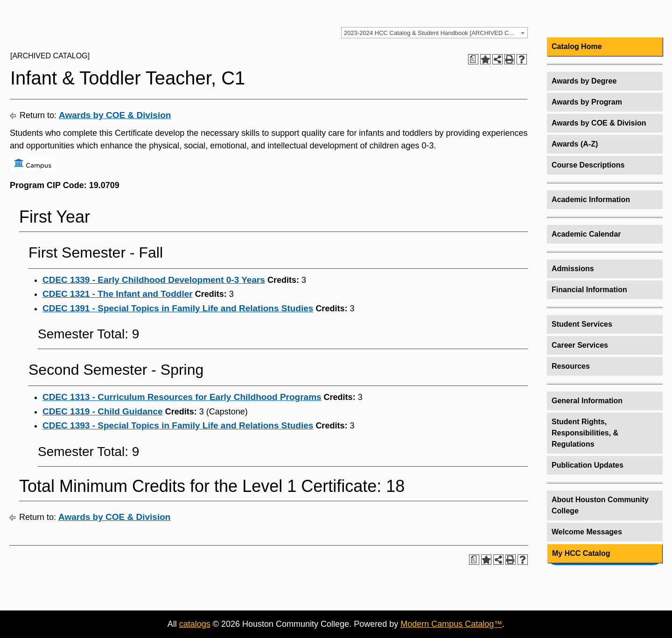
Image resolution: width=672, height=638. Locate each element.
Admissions (573, 269)
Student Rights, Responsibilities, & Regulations (585, 433)
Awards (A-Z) (575, 144)
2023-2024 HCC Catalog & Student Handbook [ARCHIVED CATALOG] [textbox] (436, 33)
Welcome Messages (587, 532)
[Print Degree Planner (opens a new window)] (473, 59)
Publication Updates (588, 465)
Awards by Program (587, 102)
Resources (571, 366)
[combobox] (434, 33)
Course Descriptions (588, 165)
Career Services (580, 345)
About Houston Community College (600, 505)
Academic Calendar (586, 234)
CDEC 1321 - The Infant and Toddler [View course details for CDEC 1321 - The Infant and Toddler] (118, 294)
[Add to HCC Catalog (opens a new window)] (485, 59)
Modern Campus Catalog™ (451, 624)
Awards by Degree (584, 81)
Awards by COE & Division (115, 115)
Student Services (582, 324)
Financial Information (589, 290)
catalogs (195, 624)
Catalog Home (577, 46)
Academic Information (591, 200)
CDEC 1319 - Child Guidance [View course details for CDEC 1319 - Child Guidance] (103, 411)
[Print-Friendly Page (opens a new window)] (510, 59)
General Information (587, 401)
